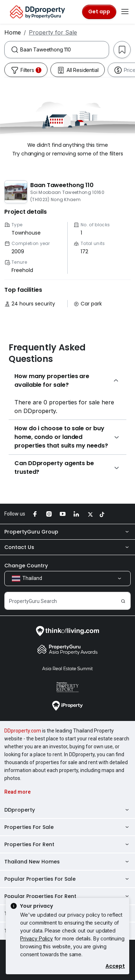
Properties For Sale (67, 827)
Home (13, 32)
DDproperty (67, 810)
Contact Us (67, 547)
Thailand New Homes (67, 862)
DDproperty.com (23, 731)
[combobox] (64, 50)
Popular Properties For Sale (67, 879)
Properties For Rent (67, 844)
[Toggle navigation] (125, 12)
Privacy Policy (37, 938)
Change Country (26, 566)
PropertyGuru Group (67, 532)
